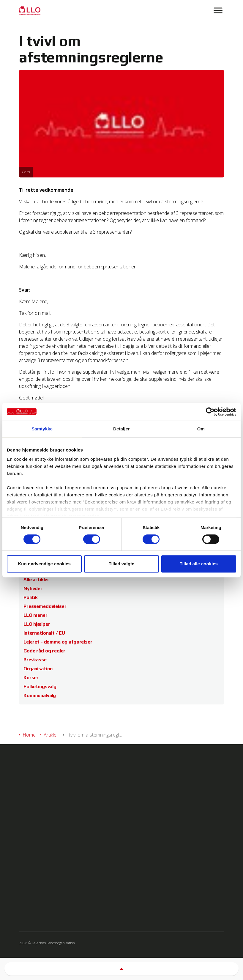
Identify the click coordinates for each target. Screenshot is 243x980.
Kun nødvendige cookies (44, 564)
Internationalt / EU (44, 633)
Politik (31, 597)
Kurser (31, 678)
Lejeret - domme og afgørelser (58, 642)
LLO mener (35, 615)
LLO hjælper (37, 624)
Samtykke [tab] (42, 429)
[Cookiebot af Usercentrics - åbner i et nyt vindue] (210, 412)
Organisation (38, 669)
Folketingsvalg (40, 686)
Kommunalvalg (40, 695)
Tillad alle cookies (199, 564)
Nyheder (33, 588)
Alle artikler (36, 579)
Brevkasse (35, 660)
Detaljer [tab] (121, 429)
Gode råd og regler (44, 651)
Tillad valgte (121, 564)
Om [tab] (201, 429)
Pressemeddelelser (45, 606)
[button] (121, 969)
